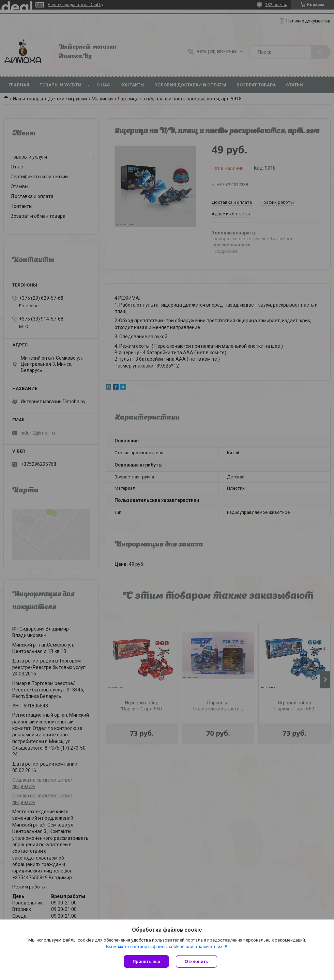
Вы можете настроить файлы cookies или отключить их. (165, 946)
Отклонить (196, 961)
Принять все (146, 961)
